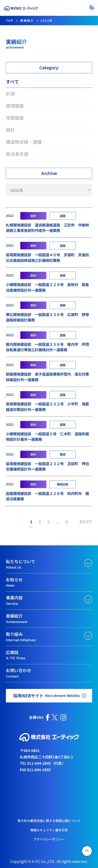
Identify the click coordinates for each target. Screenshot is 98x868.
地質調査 (15, 118)
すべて (12, 82)
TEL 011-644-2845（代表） (43, 763)
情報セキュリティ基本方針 (49, 830)
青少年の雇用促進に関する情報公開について (49, 821)
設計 (10, 130)
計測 (10, 94)
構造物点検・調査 (24, 142)
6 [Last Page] (67, 522)
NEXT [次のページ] (86, 521)
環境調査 (15, 106)
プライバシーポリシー (49, 839)
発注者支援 (17, 154)
